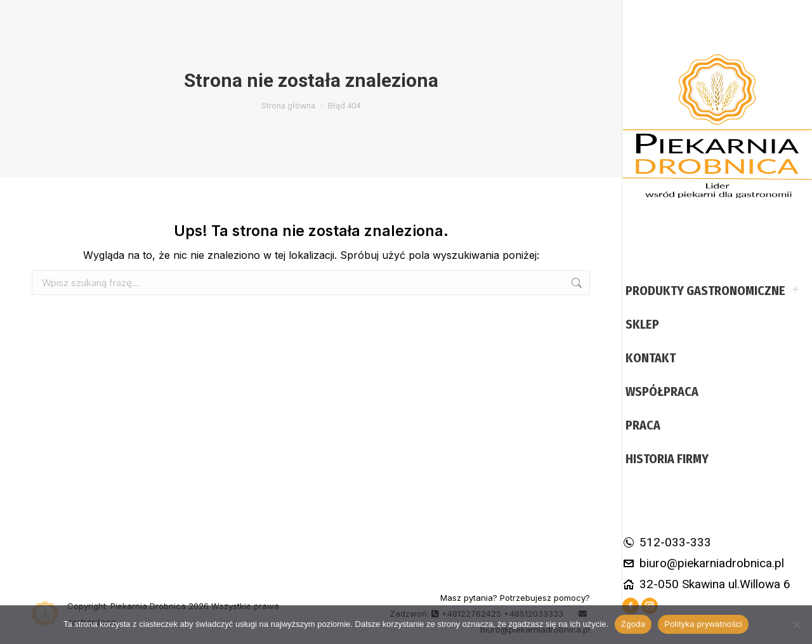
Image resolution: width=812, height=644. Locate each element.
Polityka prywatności (703, 624)
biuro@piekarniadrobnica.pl (703, 563)
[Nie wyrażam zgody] (796, 624)
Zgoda (633, 624)
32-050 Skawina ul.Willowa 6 (706, 584)
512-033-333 (667, 542)
